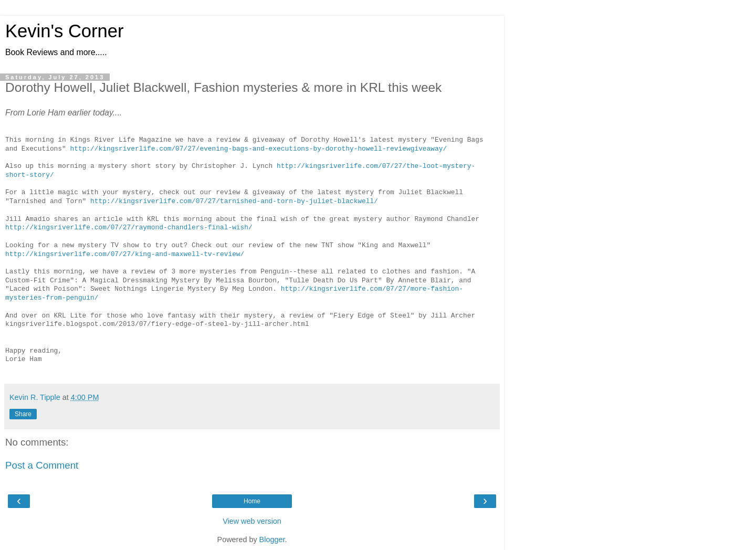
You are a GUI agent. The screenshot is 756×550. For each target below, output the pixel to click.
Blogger (272, 540)
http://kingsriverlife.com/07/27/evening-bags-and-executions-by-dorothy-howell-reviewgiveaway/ (258, 149)
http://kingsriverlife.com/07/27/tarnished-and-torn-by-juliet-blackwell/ (234, 202)
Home (252, 501)
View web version (252, 521)
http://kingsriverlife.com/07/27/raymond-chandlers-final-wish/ (129, 228)
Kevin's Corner (64, 31)
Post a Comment (42, 465)
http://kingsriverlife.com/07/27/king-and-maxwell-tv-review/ (125, 255)
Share (23, 414)
